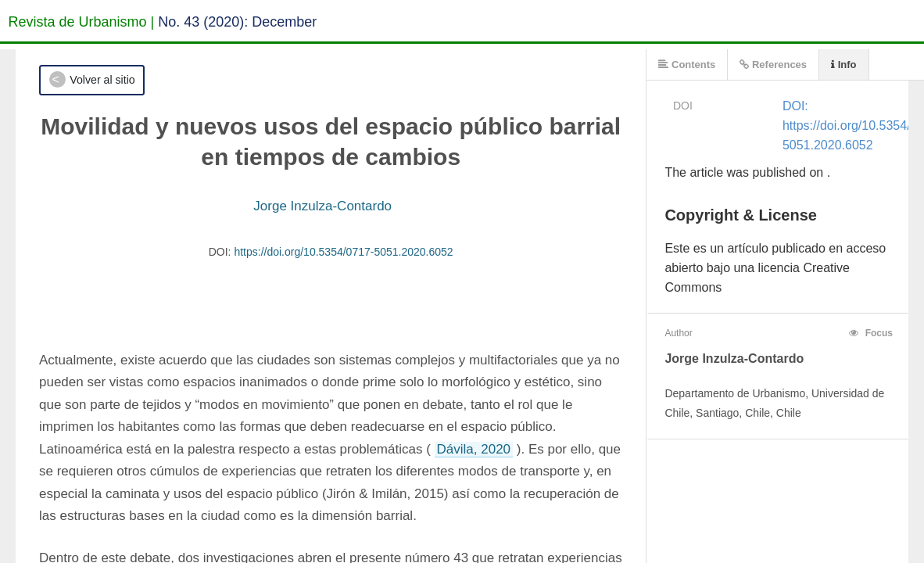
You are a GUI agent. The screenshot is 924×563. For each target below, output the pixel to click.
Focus (871, 333)
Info (843, 65)
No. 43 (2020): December (237, 22)
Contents (687, 65)
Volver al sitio (102, 80)
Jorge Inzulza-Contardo (322, 206)
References (773, 65)
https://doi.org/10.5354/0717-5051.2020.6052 (343, 252)
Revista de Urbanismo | (82, 22)
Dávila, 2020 (474, 449)
